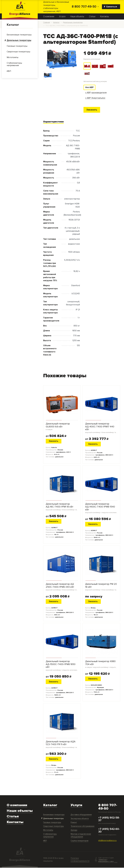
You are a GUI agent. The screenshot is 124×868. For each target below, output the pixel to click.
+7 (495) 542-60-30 (109, 831)
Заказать (92, 110)
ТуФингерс (103, 860)
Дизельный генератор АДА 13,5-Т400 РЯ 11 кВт (62, 745)
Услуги (62, 16)
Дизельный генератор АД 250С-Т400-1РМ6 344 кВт (62, 587)
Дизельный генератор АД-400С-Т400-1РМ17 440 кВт (101, 428)
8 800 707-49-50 (84, 7)
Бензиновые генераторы (54, 815)
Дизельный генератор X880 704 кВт (101, 664)
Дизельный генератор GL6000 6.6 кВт (62, 427)
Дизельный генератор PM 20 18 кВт (101, 587)
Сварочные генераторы (53, 827)
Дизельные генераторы (53, 819)
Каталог (13, 25)
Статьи (92, 16)
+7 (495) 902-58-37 (109, 819)
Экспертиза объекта (80, 819)
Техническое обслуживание (83, 827)
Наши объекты (77, 16)
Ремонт (74, 823)
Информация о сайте (106, 862)
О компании (49, 16)
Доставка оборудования (81, 815)
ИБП (45, 841)
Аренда (74, 831)
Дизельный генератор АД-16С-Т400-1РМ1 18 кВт (62, 507)
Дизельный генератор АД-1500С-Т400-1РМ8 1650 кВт (62, 666)
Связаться (110, 7)
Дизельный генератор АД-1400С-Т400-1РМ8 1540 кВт (101, 508)
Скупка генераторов (80, 841)
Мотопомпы (48, 831)
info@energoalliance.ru (107, 841)
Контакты (104, 16)
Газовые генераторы (52, 823)
